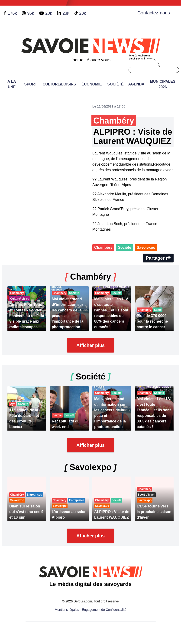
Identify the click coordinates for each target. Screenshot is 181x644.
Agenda (136, 84)
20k (49, 13)
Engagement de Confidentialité (104, 610)
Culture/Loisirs (59, 84)
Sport (31, 84)
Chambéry (103, 247)
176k (12, 13)
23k (66, 13)
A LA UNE (12, 84)
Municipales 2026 (163, 84)
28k (82, 13)
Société (116, 84)
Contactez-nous (154, 13)
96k (31, 13)
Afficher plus (90, 345)
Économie (92, 84)
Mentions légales (67, 610)
